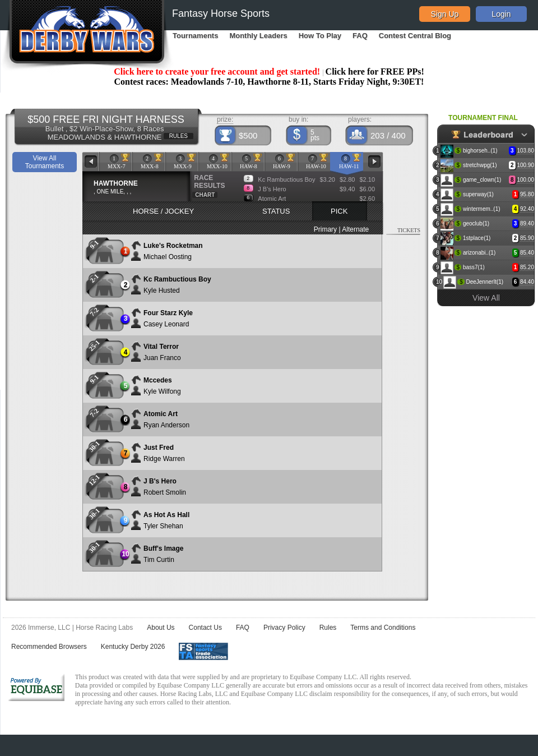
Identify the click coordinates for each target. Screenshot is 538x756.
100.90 (525, 165)
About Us (161, 628)
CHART (205, 195)
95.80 (527, 194)
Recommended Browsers (49, 647)
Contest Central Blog (415, 36)
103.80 (525, 151)
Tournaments (195, 36)
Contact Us (205, 628)
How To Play (320, 36)
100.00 (525, 180)
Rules (328, 628)
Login (501, 14)
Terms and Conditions (383, 628)
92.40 (527, 209)
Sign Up (445, 14)
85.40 (527, 253)
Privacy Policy (284, 628)
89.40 (527, 223)
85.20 (527, 267)
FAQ (360, 36)
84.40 (527, 282)
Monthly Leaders (258, 36)
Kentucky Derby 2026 (133, 647)
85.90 (527, 238)
